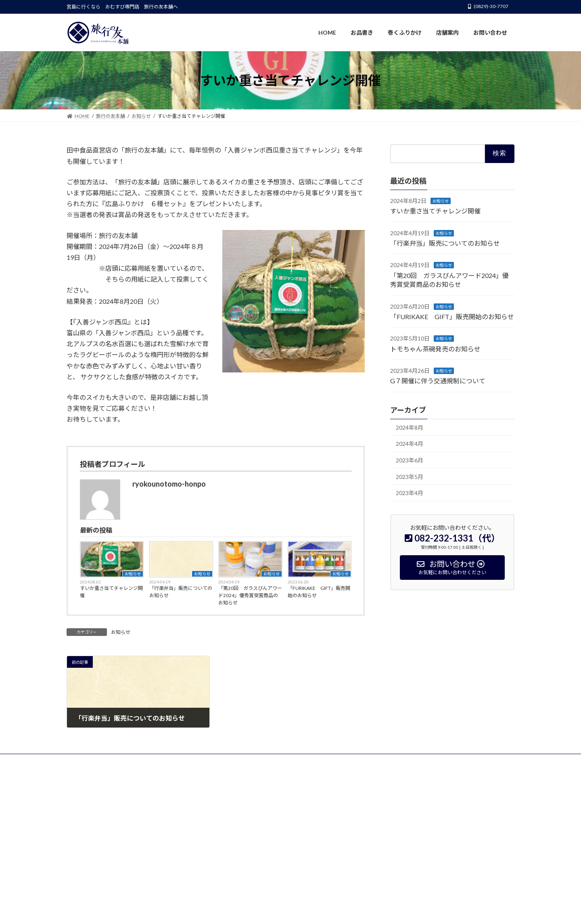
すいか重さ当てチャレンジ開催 (111, 592)
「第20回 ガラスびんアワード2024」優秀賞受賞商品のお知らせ (250, 595)
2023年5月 (410, 477)
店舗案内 (194, 761)
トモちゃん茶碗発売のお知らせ (435, 349)
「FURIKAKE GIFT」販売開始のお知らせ (319, 592)
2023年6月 (410, 460)
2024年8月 (410, 428)
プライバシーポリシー (244, 761)
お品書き (115, 761)
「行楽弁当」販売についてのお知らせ (181, 592)
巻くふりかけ (155, 761)
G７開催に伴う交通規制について (438, 381)
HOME (82, 761)
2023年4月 (410, 493)
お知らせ (133, 574)
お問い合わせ (299, 761)
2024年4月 (410, 444)
